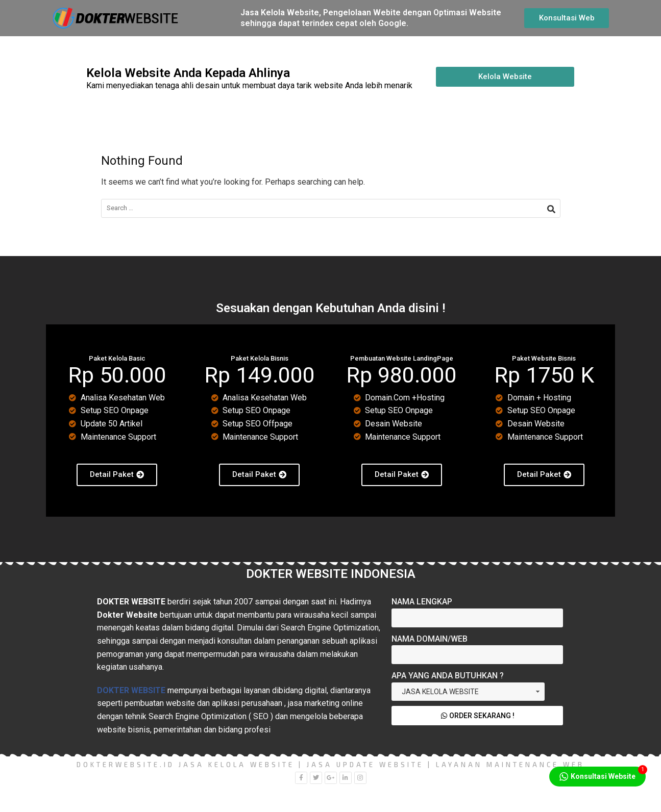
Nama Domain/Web (430, 639)
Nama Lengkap (422, 602)
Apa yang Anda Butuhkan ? (448, 676)
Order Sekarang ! (478, 716)
